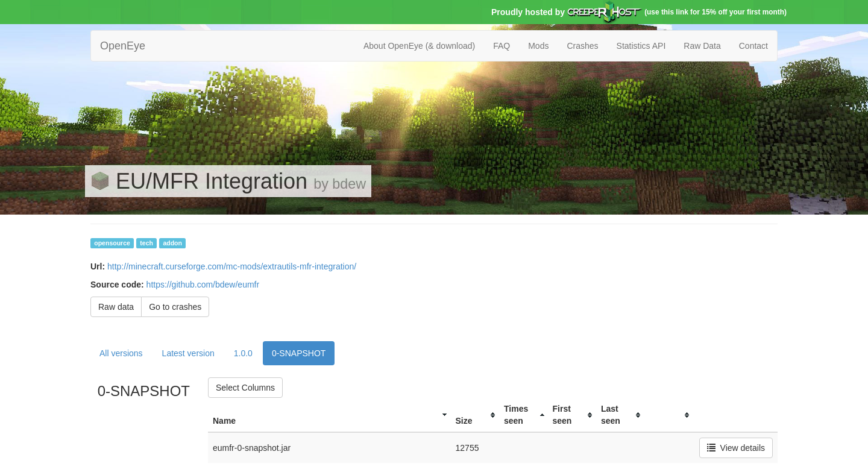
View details (736, 448)
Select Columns (245, 388)
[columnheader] (329, 415)
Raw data (116, 307)
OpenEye (123, 46)
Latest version (188, 353)
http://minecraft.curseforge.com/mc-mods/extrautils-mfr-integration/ (232, 266)
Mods (538, 46)
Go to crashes (175, 307)
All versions (121, 353)
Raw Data (702, 46)
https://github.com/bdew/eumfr (203, 285)
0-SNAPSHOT (299, 353)
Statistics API (641, 46)
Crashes (582, 46)
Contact (753, 46)
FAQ (502, 46)
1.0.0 (243, 353)
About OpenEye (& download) (419, 46)
